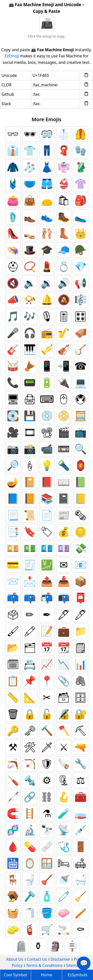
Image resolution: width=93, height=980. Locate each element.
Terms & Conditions (44, 965)
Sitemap (74, 965)
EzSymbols (78, 975)
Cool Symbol (15, 975)
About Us (15, 959)
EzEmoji (12, 56)
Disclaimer (60, 959)
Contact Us (37, 959)
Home (47, 975)
